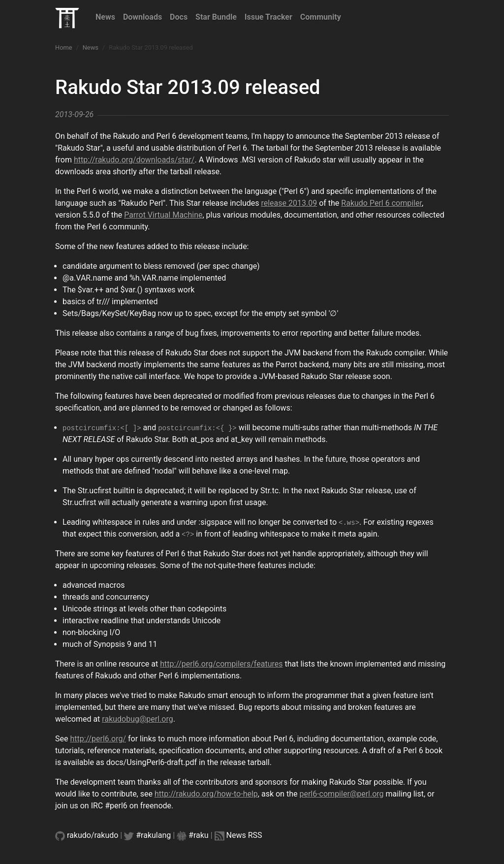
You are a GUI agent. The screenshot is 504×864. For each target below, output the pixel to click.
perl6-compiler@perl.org (341, 794)
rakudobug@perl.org (137, 719)
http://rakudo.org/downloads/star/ (134, 160)
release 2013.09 (289, 203)
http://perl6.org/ (98, 739)
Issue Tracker (268, 17)
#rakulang (153, 835)
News (105, 17)
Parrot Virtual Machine (163, 215)
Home (63, 48)
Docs (179, 17)
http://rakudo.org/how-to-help (206, 794)
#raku (199, 835)
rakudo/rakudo (93, 835)
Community (321, 17)
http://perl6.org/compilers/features (221, 664)
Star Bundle (216, 17)
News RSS (244, 835)
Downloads (142, 17)
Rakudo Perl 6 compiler (381, 203)
